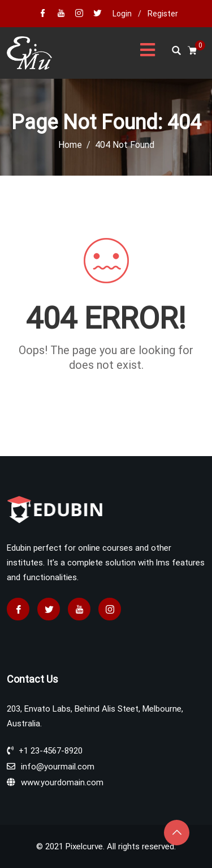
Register (163, 14)
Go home (106, 385)
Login (122, 14)
